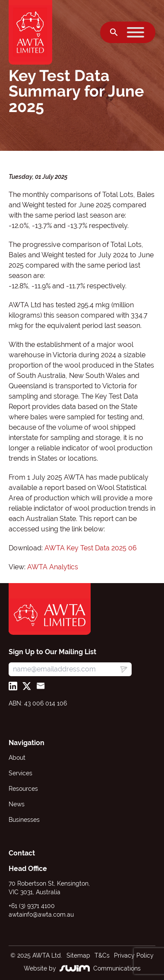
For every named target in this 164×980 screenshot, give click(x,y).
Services (20, 773)
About (17, 758)
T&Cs (102, 955)
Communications (117, 968)
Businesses (24, 820)
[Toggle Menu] (136, 32)
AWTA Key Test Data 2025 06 (91, 548)
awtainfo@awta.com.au (41, 914)
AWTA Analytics (53, 567)
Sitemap (78, 955)
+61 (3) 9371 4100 (32, 906)
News (17, 804)
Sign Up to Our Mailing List (52, 652)
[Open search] (114, 32)
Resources (23, 789)
